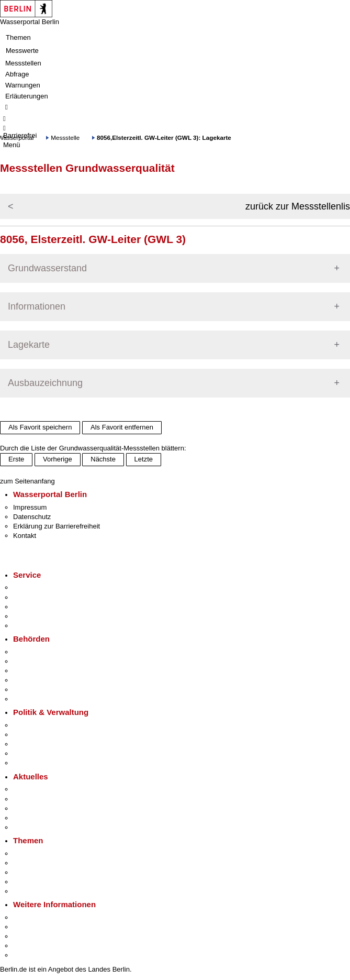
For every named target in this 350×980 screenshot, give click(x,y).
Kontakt (25, 536)
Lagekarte (29, 345)
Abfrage (17, 74)
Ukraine (25, 818)
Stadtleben (29, 946)
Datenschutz (32, 517)
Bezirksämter (33, 671)
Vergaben (28, 763)
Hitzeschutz (31, 827)
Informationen (37, 306)
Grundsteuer (32, 891)
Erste (16, 459)
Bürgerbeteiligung (40, 744)
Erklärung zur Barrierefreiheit (57, 526)
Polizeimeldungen (40, 799)
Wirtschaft (28, 936)
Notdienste (29, 616)
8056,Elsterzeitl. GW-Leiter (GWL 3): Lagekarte (164, 137)
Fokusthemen (34, 854)
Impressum (30, 507)
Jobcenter (28, 690)
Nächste (103, 459)
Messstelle (65, 137)
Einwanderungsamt (42, 699)
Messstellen (23, 63)
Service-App (32, 587)
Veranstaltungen (38, 808)
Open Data (30, 753)
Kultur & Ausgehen (41, 917)
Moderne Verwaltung (44, 872)
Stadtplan (27, 955)
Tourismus (29, 927)
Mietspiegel (30, 882)
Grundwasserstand (47, 268)
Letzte (144, 459)
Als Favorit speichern (40, 427)
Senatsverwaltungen (44, 661)
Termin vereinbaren (42, 597)
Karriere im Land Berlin (48, 735)
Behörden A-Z (34, 652)
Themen (18, 37)
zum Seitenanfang (27, 481)
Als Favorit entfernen (122, 427)
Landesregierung (39, 725)
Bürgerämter (32, 680)
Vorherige (58, 459)
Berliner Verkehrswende (49, 863)
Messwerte (22, 51)
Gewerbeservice (38, 626)
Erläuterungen (27, 96)
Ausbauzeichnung (45, 383)
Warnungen (23, 85)
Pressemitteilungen (42, 789)
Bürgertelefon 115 (40, 607)
